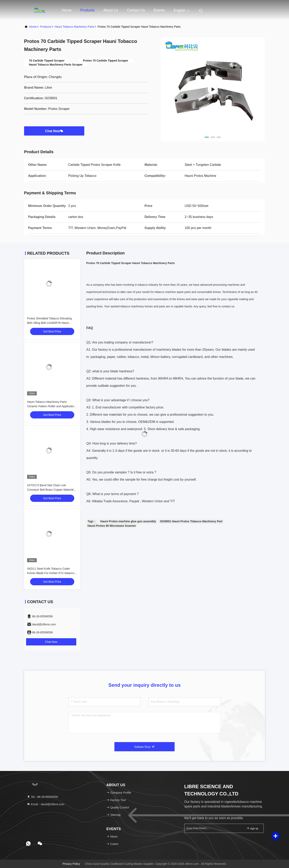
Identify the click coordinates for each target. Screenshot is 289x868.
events (159, 10)
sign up (252, 828)
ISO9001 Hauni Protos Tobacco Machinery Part (191, 521)
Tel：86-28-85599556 (42, 797)
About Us (111, 10)
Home (67, 10)
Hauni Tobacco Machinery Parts (74, 27)
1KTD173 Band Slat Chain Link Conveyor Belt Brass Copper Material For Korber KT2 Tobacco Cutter (50, 490)
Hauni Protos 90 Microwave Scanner (112, 526)
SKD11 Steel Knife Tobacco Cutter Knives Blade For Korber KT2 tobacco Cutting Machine (51, 573)
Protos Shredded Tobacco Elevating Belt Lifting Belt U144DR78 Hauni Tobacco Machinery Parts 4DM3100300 (52, 323)
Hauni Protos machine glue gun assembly (128, 521)
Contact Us (136, 10)
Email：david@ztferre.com (46, 804)
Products (87, 10)
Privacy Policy (71, 864)
